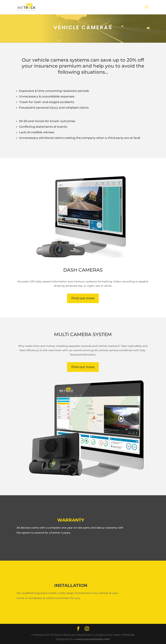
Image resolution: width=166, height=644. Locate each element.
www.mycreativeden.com (93, 639)
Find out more (83, 298)
